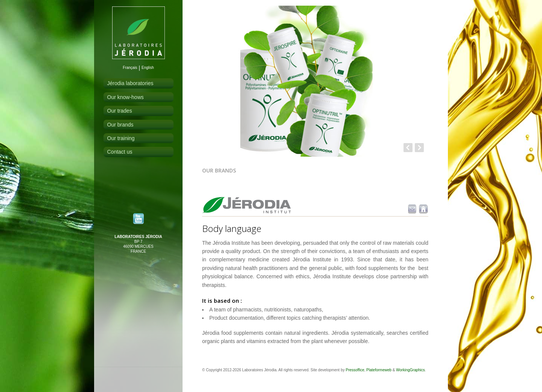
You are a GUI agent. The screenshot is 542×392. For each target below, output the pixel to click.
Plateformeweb (379, 370)
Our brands (120, 125)
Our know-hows (126, 97)
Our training (121, 138)
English (148, 68)
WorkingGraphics (410, 370)
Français (130, 68)
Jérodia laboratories (130, 83)
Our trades (120, 111)
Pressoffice (355, 370)
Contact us (120, 152)
